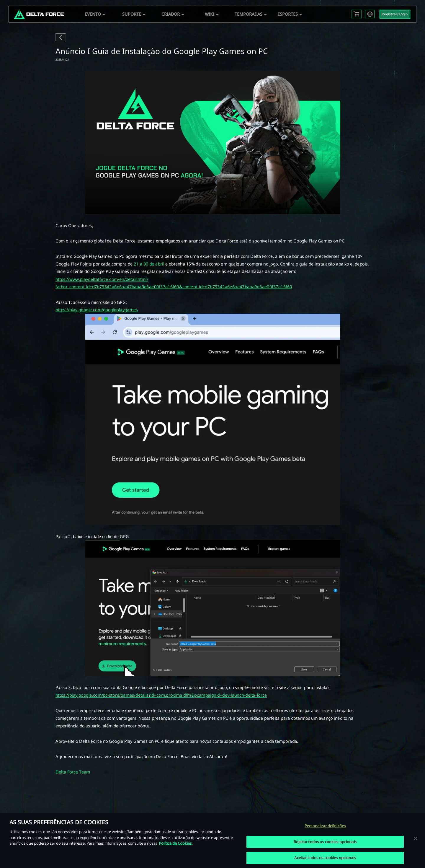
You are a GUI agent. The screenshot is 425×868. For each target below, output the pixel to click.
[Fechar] (416, 838)
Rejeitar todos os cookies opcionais (325, 842)
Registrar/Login (395, 14)
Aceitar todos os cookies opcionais (325, 858)
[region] (212, 840)
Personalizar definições (325, 826)
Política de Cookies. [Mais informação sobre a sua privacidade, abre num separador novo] (176, 843)
